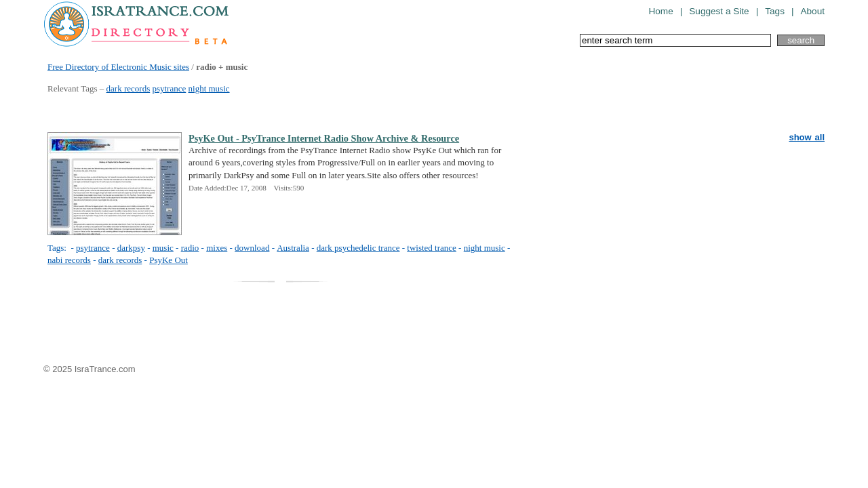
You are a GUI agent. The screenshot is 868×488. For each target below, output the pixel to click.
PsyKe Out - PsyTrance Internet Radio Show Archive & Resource (324, 138)
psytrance (169, 88)
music (163, 248)
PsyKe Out (169, 260)
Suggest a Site (719, 11)
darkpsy (131, 248)
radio (190, 248)
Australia (293, 248)
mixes (217, 248)
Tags (775, 11)
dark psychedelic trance (358, 248)
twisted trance (432, 248)
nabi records (69, 260)
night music (209, 88)
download (252, 248)
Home (660, 11)
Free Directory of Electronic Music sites (118, 67)
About (812, 11)
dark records (129, 88)
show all (807, 137)
